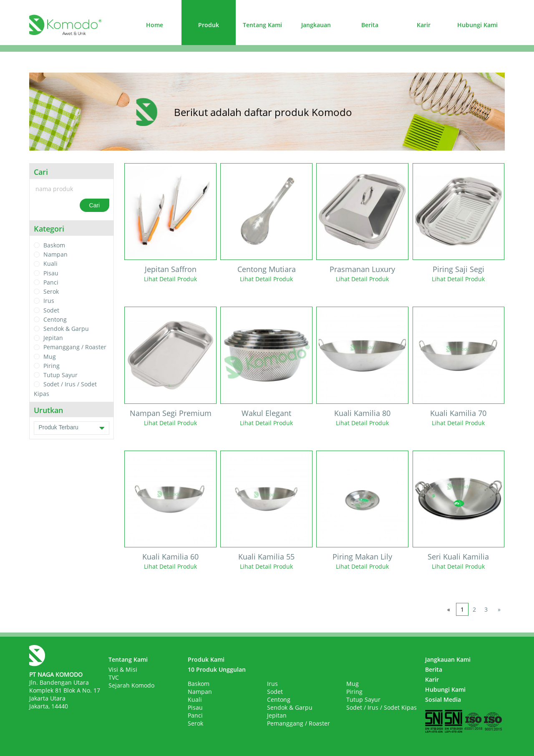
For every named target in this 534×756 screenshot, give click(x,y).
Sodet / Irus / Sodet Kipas (382, 707)
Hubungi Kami (477, 25)
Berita (370, 25)
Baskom (54, 245)
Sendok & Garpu (66, 329)
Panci (51, 282)
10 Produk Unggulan (217, 669)
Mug (50, 357)
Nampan (55, 254)
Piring (52, 366)
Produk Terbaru (72, 428)
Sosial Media (443, 699)
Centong (55, 319)
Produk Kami (206, 659)
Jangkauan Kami (448, 659)
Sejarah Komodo (131, 685)
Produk (209, 25)
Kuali (50, 264)
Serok (51, 291)
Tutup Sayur (60, 375)
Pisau (51, 273)
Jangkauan (316, 25)
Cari (95, 205)
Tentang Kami (262, 25)
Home (155, 25)
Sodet (51, 310)
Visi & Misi (123, 669)
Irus (49, 301)
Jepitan (53, 338)
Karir (424, 25)
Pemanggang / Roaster (75, 347)
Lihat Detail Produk (170, 279)
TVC (114, 677)
